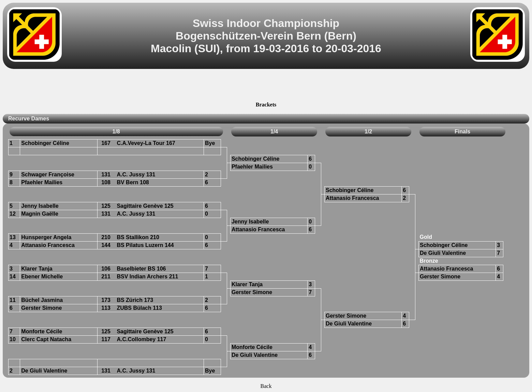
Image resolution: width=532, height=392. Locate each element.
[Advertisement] (266, 86)
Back (266, 386)
